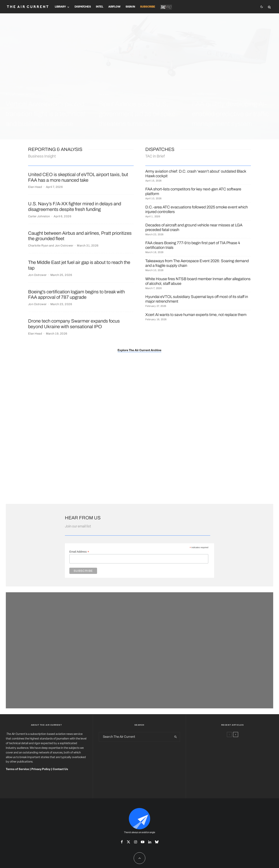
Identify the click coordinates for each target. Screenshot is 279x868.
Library (60, 7)
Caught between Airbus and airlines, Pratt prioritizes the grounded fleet (80, 236)
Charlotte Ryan (38, 246)
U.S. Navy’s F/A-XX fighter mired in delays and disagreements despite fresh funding (75, 207)
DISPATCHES (160, 149)
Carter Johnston (39, 216)
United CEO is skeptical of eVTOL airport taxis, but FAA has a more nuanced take (78, 177)
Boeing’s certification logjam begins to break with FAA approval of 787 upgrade (76, 295)
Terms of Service (17, 769)
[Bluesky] (157, 842)
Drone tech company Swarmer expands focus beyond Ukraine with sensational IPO (74, 324)
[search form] (135, 737)
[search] (176, 737)
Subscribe (148, 7)
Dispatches (83, 7)
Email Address (79, 552)
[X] (128, 842)
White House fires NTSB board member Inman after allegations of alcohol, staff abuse (198, 281)
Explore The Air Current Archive (139, 351)
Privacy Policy (41, 769)
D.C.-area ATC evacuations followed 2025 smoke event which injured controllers (197, 209)
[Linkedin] (150, 842)
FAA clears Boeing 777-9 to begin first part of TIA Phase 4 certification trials (193, 245)
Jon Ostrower (64, 246)
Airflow (114, 7)
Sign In (130, 7)
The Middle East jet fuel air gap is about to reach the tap (79, 265)
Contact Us (60, 769)
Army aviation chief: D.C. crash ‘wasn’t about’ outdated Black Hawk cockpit (196, 174)
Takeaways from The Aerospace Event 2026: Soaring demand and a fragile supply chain (197, 263)
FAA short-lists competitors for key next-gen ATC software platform (193, 191)
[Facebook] (122, 842)
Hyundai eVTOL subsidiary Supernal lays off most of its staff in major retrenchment (197, 299)
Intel (100, 7)
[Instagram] (136, 842)
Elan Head (35, 187)
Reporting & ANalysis (55, 149)
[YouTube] (143, 842)
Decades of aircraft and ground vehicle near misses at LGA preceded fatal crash (194, 227)
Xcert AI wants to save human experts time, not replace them (196, 315)
